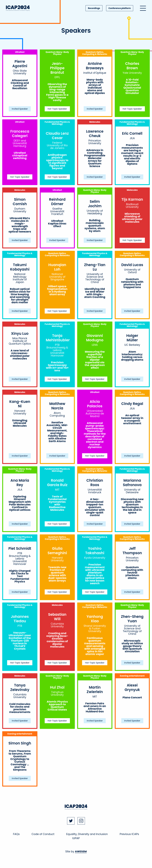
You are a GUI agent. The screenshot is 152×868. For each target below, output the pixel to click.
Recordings (94, 8)
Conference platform (120, 8)
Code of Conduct (43, 834)
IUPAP (76, 838)
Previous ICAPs (129, 834)
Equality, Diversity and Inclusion (87, 834)
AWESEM (81, 851)
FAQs (16, 834)
